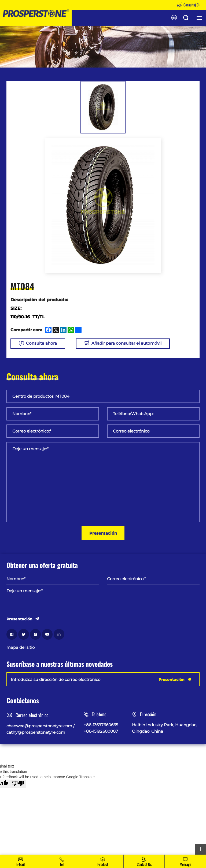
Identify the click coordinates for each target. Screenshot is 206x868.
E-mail (21, 864)
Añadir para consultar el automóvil (127, 343)
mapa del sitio (21, 647)
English (174, 18)
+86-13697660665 (101, 725)
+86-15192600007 (101, 731)
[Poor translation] (18, 784)
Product (103, 864)
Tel (62, 864)
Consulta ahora (41, 343)
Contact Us (144, 864)
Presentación (103, 533)
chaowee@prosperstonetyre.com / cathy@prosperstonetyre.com (41, 729)
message (185, 864)
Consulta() (191, 5)
